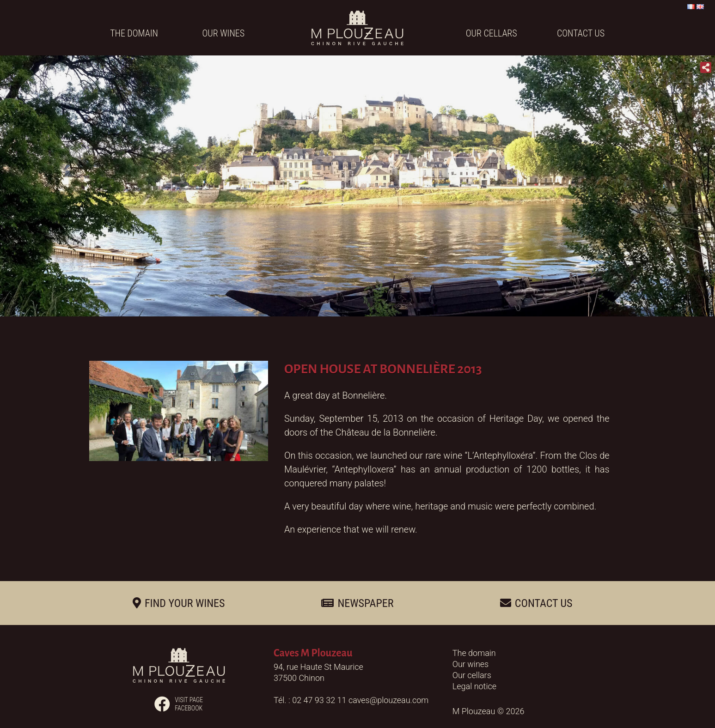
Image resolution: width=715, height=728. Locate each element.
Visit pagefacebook (179, 704)
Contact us (581, 33)
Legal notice (474, 686)
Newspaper (365, 603)
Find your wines (185, 603)
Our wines (224, 33)
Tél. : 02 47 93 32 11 (311, 700)
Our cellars (492, 33)
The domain (134, 33)
